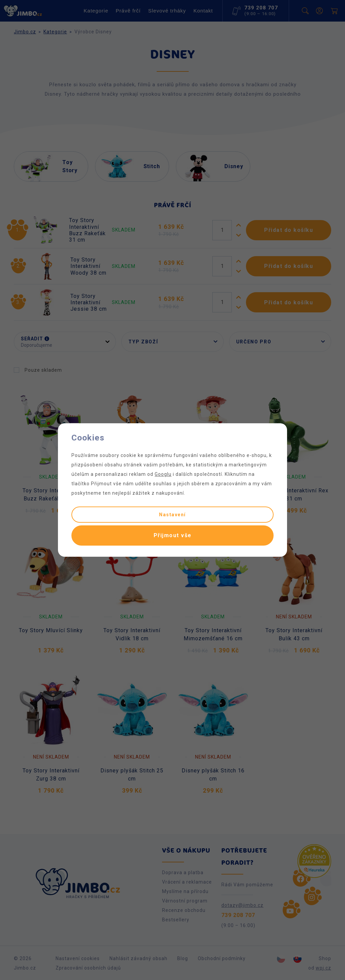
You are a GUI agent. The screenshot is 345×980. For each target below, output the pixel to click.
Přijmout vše (173, 535)
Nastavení (172, 515)
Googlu (163, 474)
